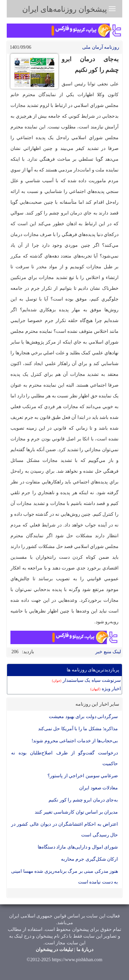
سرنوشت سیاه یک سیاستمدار (86, 680)
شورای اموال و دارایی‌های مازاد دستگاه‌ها (78, 847)
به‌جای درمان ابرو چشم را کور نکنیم (83, 800)
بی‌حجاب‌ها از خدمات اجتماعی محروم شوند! (75, 741)
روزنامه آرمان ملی (101, 47)
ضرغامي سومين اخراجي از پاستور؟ (83, 776)
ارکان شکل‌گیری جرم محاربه (90, 859)
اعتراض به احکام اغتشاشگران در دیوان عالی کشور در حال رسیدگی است (64, 830)
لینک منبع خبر (108, 652)
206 (15, 652)
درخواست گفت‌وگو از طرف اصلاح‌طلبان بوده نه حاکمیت (64, 758)
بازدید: (28, 652)
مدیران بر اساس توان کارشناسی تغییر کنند (76, 812)
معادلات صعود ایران (99, 788)
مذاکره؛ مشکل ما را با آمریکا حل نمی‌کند (78, 729)
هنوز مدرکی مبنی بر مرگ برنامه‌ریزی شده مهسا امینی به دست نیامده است (64, 877)
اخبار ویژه (106, 689)
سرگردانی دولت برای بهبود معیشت (83, 717)
